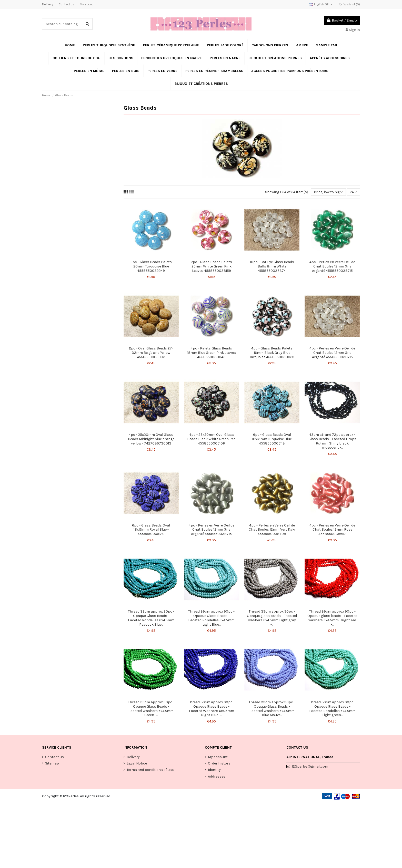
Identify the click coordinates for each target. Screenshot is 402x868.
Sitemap (52, 763)
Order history (219, 763)
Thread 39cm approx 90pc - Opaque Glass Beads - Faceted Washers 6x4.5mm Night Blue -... (211, 709)
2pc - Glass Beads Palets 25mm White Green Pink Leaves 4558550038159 (211, 266)
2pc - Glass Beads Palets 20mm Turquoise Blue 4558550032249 (151, 266)
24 (353, 192)
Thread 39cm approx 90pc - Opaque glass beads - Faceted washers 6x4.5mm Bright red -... (332, 618)
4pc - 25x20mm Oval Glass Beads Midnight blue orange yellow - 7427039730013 (151, 439)
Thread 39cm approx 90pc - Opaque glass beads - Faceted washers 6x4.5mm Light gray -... (272, 618)
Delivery (48, 4)
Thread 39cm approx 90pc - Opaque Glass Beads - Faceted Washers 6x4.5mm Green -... (151, 709)
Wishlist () (349, 4)
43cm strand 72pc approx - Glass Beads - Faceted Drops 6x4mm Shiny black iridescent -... (332, 441)
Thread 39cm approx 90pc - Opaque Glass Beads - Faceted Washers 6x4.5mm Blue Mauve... (272, 709)
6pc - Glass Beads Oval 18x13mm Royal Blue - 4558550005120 (151, 530)
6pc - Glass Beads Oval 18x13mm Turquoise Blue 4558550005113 (272, 439)
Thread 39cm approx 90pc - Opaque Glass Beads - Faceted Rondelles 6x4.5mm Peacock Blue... (151, 618)
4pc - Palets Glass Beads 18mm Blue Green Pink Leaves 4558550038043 (212, 353)
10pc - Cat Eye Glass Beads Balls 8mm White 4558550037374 (272, 266)
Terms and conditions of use (150, 770)
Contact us (67, 4)
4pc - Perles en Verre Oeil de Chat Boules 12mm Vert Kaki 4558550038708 (272, 530)
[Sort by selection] (328, 192)
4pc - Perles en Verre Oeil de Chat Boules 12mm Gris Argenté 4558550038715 (332, 266)
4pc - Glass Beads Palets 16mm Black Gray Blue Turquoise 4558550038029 (272, 353)
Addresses (217, 776)
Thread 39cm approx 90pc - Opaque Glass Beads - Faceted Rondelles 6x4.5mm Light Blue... (211, 618)
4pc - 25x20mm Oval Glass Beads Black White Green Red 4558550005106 (211, 439)
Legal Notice (137, 763)
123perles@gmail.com (310, 766)
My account (88, 4)
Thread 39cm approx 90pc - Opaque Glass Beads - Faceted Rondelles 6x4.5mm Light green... (332, 709)
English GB (321, 4)
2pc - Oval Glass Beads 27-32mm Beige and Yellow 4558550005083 (151, 353)
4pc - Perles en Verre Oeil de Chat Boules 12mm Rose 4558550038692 (332, 530)
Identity (214, 770)
